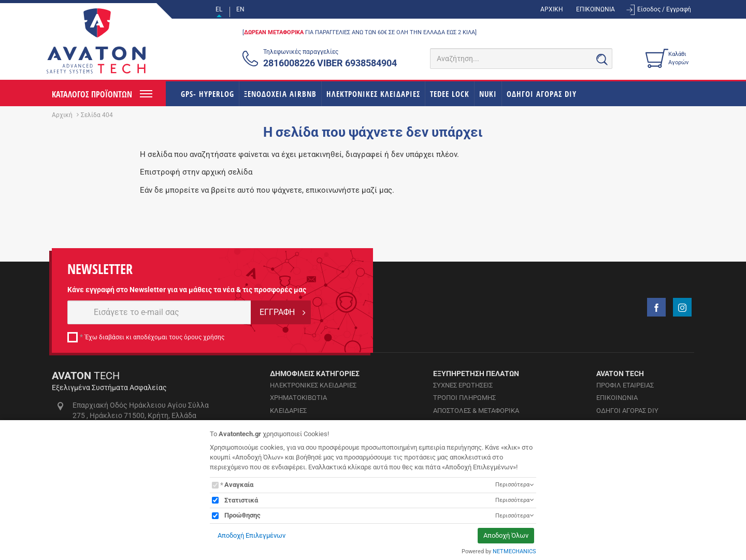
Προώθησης (242, 515)
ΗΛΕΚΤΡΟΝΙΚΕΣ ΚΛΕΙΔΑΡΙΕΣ (373, 94)
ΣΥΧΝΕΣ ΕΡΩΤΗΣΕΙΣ (463, 385)
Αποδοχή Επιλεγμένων (252, 535)
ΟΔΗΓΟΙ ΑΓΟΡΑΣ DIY (542, 94)
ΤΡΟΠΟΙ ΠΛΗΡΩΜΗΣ (464, 398)
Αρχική (62, 115)
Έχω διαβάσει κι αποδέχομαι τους (155, 337)
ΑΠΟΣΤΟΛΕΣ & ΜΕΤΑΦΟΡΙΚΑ (476, 411)
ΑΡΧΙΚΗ (552, 9)
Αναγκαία (239, 485)
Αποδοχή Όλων (506, 535)
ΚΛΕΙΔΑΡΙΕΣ (288, 411)
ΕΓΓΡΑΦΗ (277, 312)
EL (219, 9)
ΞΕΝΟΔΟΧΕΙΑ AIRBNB (280, 94)
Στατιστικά (241, 500)
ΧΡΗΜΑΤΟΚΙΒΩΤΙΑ (298, 398)
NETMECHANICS (514, 551)
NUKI (488, 94)
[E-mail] (159, 312)
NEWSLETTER (100, 269)
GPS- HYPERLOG (207, 94)
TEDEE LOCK (450, 94)
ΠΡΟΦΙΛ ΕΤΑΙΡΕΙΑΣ (625, 385)
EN (240, 9)
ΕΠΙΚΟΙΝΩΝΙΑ (596, 9)
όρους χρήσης (204, 337)
